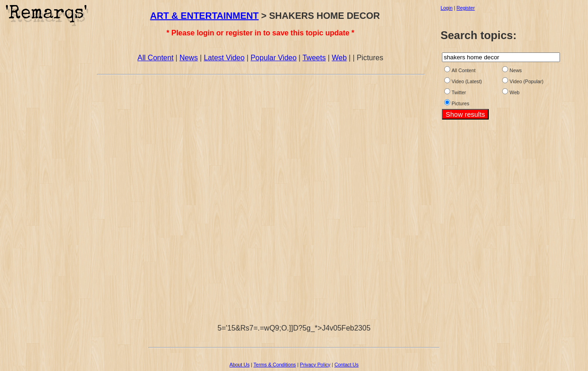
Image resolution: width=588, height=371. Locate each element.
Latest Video (224, 58)
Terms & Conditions (275, 365)
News (189, 58)
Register (466, 8)
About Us (239, 365)
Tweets (314, 58)
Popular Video (273, 58)
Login (447, 8)
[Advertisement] (47, 167)
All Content (155, 58)
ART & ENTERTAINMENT (204, 16)
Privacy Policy (315, 365)
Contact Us (347, 365)
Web (339, 58)
